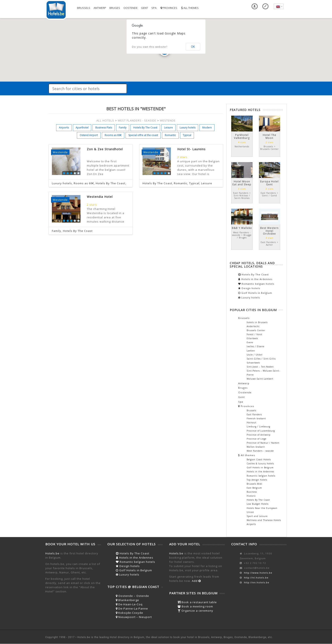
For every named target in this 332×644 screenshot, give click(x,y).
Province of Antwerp (259, 435)
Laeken (251, 351)
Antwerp (100, 8)
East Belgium (254, 488)
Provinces (169, 8)
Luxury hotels (187, 128)
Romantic (170, 135)
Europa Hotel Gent (269, 183)
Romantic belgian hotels (256, 284)
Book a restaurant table (197, 602)
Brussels (84, 8)
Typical (187, 135)
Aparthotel (82, 128)
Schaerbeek (253, 363)
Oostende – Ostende (132, 596)
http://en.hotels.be (257, 582)
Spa (154, 8)
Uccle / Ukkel (255, 355)
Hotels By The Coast (145, 128)
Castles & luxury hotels (260, 464)
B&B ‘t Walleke (242, 228)
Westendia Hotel (100, 197)
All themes (190, 8)
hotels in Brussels (257, 322)
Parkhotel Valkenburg (242, 136)
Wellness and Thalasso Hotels (264, 520)
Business (252, 492)
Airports (64, 128)
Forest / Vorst (255, 334)
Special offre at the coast (143, 135)
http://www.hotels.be (258, 573)
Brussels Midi (255, 484)
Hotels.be (52, 553)
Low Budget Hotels (258, 504)
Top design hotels (257, 480)
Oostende (131, 8)
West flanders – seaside (260, 451)
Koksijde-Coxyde (129, 613)
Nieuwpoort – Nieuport (134, 617)
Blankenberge (127, 600)
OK (193, 47)
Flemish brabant (256, 418)
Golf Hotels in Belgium (255, 293)
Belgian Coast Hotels (259, 459)
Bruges (115, 8)
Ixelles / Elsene (256, 346)
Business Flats (104, 128)
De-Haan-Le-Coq (129, 604)
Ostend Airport (89, 135)
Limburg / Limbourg (258, 427)
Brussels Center (256, 330)
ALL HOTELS (105, 120)
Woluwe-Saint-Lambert (260, 379)
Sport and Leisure (257, 516)
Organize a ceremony (195, 611)
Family (123, 128)
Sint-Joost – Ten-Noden (260, 367)
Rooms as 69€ (113, 135)
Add (196, 581)
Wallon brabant (256, 447)
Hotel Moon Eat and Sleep (242, 183)
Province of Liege (257, 439)
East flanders (254, 414)
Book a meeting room (195, 606)
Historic (251, 496)
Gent (145, 8)
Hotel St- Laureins (191, 149)
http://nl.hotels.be (256, 578)
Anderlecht (253, 326)
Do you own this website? (150, 47)
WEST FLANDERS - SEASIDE (137, 120)
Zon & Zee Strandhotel (105, 149)
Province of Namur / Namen (263, 443)
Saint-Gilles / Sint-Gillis (261, 359)
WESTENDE (168, 120)
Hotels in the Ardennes (255, 279)
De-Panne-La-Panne (132, 608)
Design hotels (249, 288)
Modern (207, 128)
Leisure (168, 128)
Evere (250, 342)
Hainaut (252, 422)
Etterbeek (252, 338)
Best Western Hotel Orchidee (269, 231)
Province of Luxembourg (261, 431)
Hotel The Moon (270, 136)
